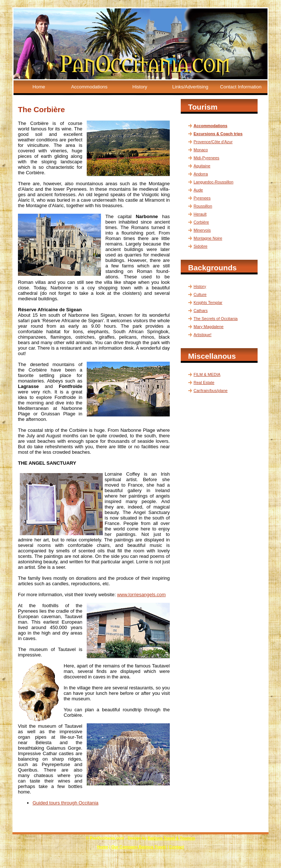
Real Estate (204, 382)
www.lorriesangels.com (141, 595)
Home (39, 87)
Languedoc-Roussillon (213, 182)
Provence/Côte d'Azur (213, 142)
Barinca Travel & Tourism (172, 838)
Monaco (201, 150)
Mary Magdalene (209, 327)
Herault (200, 214)
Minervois (202, 230)
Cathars (201, 311)
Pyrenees (202, 198)
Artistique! (203, 335)
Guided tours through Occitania (65, 803)
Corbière (201, 222)
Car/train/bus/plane (211, 391)
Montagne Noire (208, 238)
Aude (198, 190)
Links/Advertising (190, 87)
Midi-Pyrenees (206, 158)
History (140, 87)
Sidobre (201, 246)
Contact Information (241, 87)
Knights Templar (208, 302)
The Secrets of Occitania (216, 319)
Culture (200, 294)
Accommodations (89, 87)
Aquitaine (202, 166)
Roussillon (203, 206)
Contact (176, 847)
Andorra (201, 174)
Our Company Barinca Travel (139, 847)
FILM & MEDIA (207, 374)
